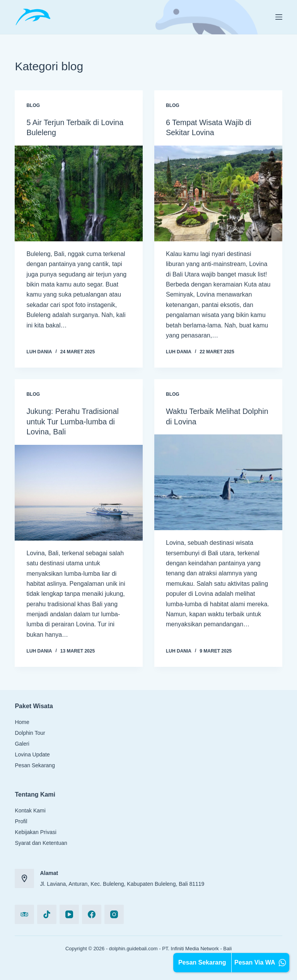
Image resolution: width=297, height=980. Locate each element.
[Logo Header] (33, 17)
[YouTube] (69, 913)
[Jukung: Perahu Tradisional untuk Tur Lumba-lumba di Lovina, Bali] (79, 492)
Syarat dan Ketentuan (41, 842)
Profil (21, 820)
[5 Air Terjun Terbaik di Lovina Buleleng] (79, 193)
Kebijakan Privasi (35, 831)
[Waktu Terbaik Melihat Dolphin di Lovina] (218, 482)
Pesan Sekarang (35, 764)
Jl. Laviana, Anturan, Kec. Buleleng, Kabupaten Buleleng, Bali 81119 (122, 883)
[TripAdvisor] (24, 913)
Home (22, 721)
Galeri (22, 743)
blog (33, 105)
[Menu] (279, 17)
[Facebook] (92, 913)
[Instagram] (114, 913)
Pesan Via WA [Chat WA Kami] (260, 963)
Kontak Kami (30, 809)
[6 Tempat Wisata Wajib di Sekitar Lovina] (218, 193)
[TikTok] (47, 913)
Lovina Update (32, 753)
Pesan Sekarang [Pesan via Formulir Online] (202, 962)
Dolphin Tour (30, 732)
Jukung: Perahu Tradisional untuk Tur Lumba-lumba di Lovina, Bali (73, 421)
